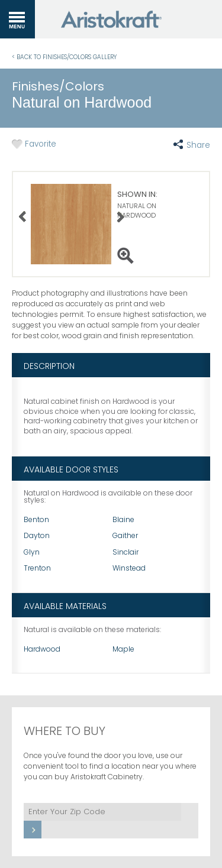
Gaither (125, 535)
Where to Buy (65, 731)
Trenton (37, 568)
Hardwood (42, 649)
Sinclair (126, 552)
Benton (36, 519)
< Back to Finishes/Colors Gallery (64, 57)
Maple (123, 649)
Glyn (32, 552)
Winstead (129, 568)
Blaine (123, 519)
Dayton (37, 535)
